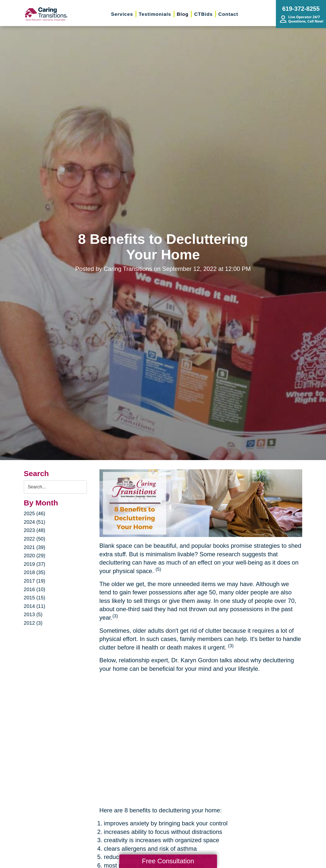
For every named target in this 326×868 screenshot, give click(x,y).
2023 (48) (35, 530)
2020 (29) (35, 556)
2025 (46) (35, 513)
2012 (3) (33, 623)
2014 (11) (35, 606)
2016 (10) (35, 589)
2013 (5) (33, 614)
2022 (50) (35, 539)
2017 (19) (35, 581)
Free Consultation (168, 861)
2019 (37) (35, 564)
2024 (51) (35, 522)
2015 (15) (35, 598)
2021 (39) (35, 547)
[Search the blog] (55, 487)
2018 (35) (35, 572)
